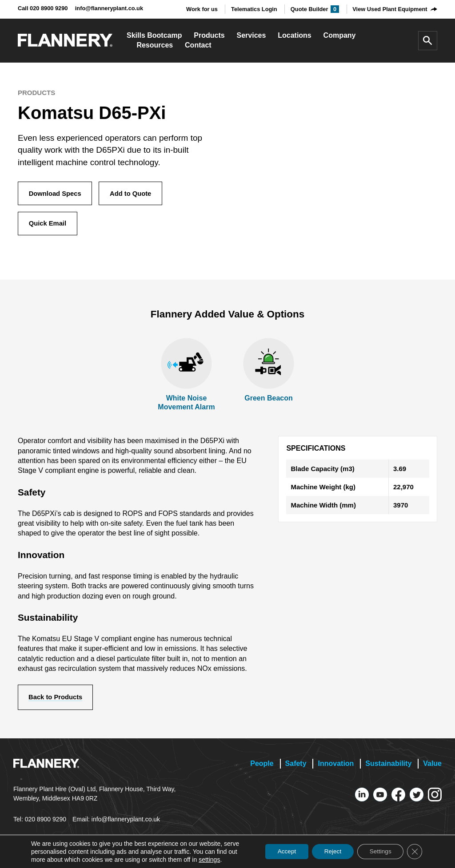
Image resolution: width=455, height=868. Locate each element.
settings (209, 860)
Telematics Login (254, 9)
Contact (198, 45)
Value (432, 766)
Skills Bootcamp (154, 35)
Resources (155, 45)
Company (340, 35)
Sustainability (388, 766)
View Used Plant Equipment (390, 9)
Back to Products (57, 700)
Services (251, 35)
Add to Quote (134, 194)
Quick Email (48, 225)
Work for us (202, 9)
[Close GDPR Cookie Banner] (414, 852)
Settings (378, 852)
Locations (295, 35)
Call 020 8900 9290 (43, 8)
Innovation (336, 766)
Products (209, 35)
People (262, 766)
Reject (328, 852)
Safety (296, 766)
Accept (279, 852)
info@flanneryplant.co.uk (109, 8)
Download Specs (56, 194)
